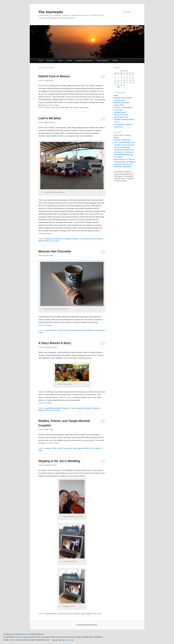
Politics (55, 448)
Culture (47, 108)
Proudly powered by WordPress (87, 625)
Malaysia (41, 410)
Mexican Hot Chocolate (55, 251)
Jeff (115, 142)
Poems (93, 448)
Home (41, 61)
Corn (57, 108)
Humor (70, 448)
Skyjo (116, 95)
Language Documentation (84, 61)
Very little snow (120, 100)
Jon (74, 614)
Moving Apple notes (121, 117)
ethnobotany (89, 239)
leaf (95, 239)
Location (69, 61)
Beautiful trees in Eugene (123, 98)
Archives (115, 61)
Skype (83, 614)
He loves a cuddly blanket (123, 108)
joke (75, 448)
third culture (67, 397)
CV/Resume (51, 61)
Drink (64, 330)
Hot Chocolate (72, 330)
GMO (67, 108)
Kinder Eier (127, 140)
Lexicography (67, 239)
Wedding (89, 614)
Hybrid (71, 108)
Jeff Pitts (117, 140)
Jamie (70, 614)
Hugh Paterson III (120, 159)
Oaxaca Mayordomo (89, 330)
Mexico (76, 108)
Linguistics (76, 239)
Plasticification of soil (127, 142)
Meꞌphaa (47, 241)
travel (98, 330)
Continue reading (54, 105)
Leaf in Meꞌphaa (50, 118)
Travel (47, 330)
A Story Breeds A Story (55, 343)
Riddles (98, 448)
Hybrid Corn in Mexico (54, 76)
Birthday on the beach (122, 103)
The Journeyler (51, 12)
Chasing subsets (120, 112)
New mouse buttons (121, 115)
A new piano (118, 110)
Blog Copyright (69, 640)
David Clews (119, 135)
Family (60, 61)
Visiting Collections (102, 61)
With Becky (53, 330)
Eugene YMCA (119, 105)
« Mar (118, 87)
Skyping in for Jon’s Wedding (59, 461)
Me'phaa (100, 239)
